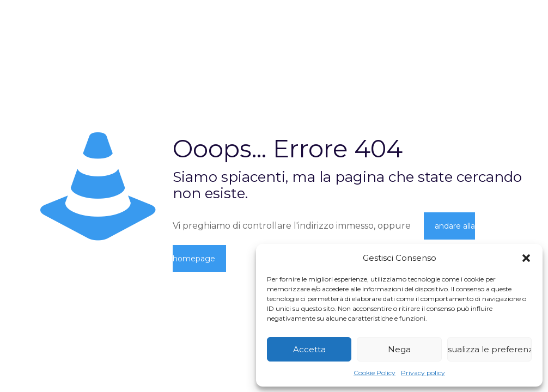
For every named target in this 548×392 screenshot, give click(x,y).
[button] (526, 258)
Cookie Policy (375, 373)
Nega (399, 349)
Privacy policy (423, 373)
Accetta (309, 349)
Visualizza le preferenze (489, 349)
